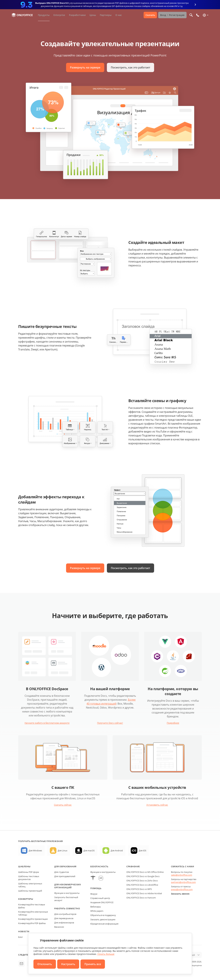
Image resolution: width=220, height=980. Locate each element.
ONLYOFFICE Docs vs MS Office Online (145, 872)
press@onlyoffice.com (182, 889)
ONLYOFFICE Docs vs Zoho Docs (142, 881)
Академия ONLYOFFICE (102, 902)
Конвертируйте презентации (33, 919)
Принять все (93, 964)
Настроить (68, 964)
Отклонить (45, 964)
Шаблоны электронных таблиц (30, 885)
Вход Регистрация (172, 15)
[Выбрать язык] (205, 15)
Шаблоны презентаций (30, 891)
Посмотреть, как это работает (130, 67)
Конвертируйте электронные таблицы (33, 913)
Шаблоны (24, 866)
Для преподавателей (65, 876)
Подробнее (173, 723)
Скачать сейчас (63, 805)
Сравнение (133, 866)
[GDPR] (101, 878)
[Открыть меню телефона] (198, 15)
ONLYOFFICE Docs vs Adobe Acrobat (144, 893)
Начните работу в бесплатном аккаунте (47, 723)
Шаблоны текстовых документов (29, 878)
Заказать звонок (180, 894)
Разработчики (77, 15)
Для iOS (142, 851)
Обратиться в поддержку (103, 915)
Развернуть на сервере (85, 67)
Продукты (44, 15)
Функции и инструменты (67, 893)
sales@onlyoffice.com (182, 875)
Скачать (150, 15)
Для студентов (61, 872)
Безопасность (99, 866)
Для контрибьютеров (65, 914)
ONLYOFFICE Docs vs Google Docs (143, 876)
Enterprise (59, 15)
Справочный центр (100, 898)
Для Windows (35, 851)
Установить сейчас (157, 805)
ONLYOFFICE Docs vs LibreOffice (142, 885)
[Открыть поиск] (191, 15)
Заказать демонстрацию (103, 919)
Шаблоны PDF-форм (29, 872)
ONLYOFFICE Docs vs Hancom (141, 898)
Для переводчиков (64, 918)
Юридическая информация (104, 924)
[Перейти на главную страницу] (22, 15)
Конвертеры (26, 899)
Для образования (65, 866)
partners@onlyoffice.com (183, 882)
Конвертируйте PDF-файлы (32, 923)
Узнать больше (106, 954)
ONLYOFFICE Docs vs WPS (139, 889)
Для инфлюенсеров (64, 923)
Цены (93, 15)
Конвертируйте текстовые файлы (32, 906)
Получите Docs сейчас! (110, 723)
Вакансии (59, 927)
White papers (97, 911)
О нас (119, 15)
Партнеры (106, 15)
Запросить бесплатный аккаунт (66, 899)
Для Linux (63, 851)
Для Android (117, 851)
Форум (94, 894)
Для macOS (89, 851)
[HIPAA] (93, 878)
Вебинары (96, 907)
